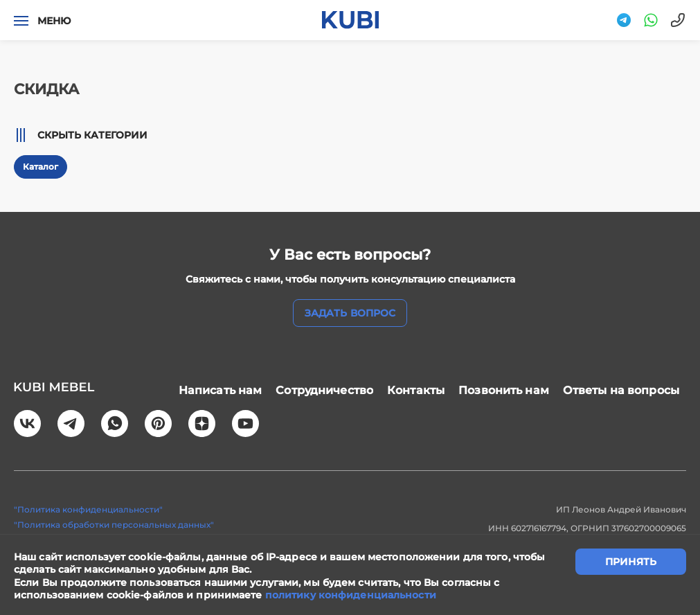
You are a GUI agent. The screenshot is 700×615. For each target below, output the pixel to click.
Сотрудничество (324, 390)
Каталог (41, 167)
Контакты (416, 390)
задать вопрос (350, 313)
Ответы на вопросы (621, 390)
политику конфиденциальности (351, 595)
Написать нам (221, 390)
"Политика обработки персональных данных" (114, 522)
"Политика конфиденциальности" (88, 507)
